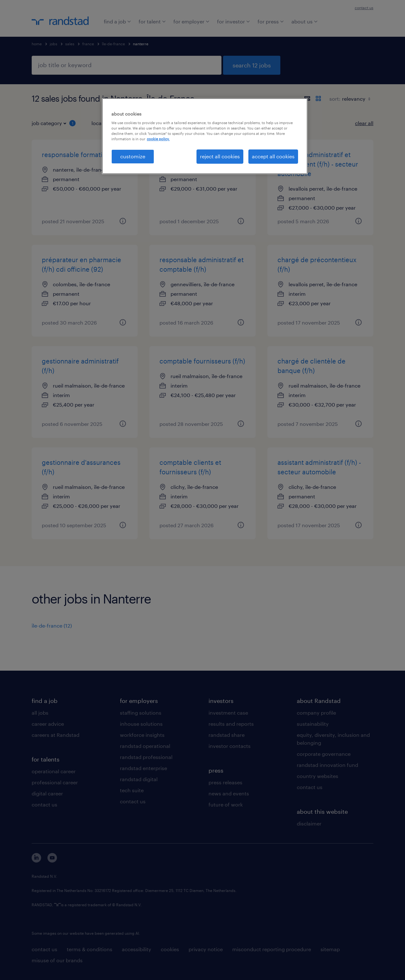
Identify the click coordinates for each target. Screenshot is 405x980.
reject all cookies (220, 156)
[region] (205, 136)
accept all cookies (273, 156)
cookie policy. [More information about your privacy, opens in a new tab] (158, 139)
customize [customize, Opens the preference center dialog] (133, 156)
